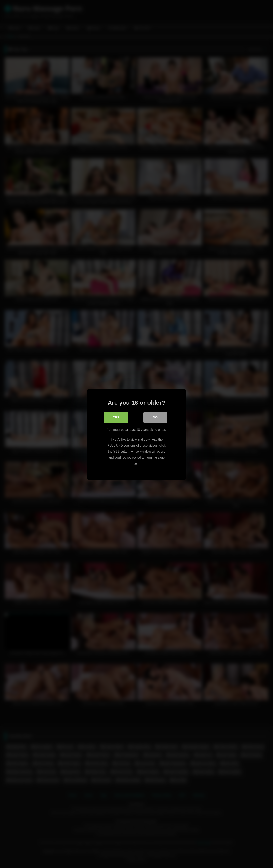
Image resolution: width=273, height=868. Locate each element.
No (155, 417)
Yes (116, 417)
